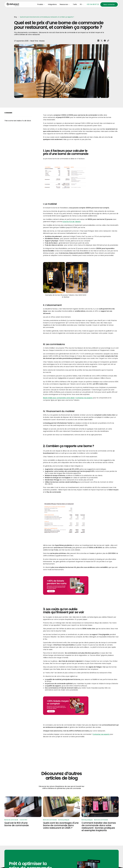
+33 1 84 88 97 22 (93, 4)
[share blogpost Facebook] (105, 41)
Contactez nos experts (101, 734)
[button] (41, 4)
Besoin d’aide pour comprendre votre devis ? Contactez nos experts (68, 398)
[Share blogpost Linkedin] (98, 41)
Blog (15, 17)
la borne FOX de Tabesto (72, 222)
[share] (108, 41)
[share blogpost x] (101, 41)
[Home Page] (13, 4)
